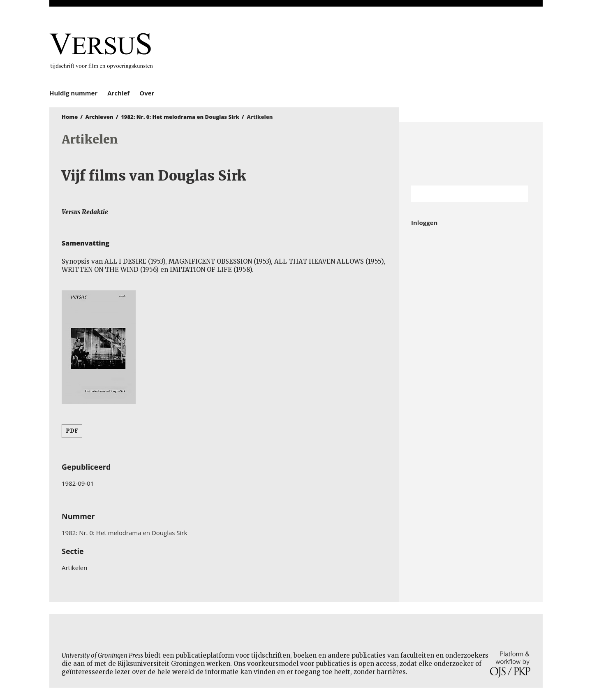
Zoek (518, 194)
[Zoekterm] (459, 194)
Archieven (99, 117)
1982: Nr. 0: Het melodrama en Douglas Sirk (180, 117)
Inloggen (424, 223)
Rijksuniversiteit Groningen (471, 154)
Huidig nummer (73, 93)
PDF (72, 431)
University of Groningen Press (415, 50)
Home (70, 117)
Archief (118, 93)
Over (147, 93)
